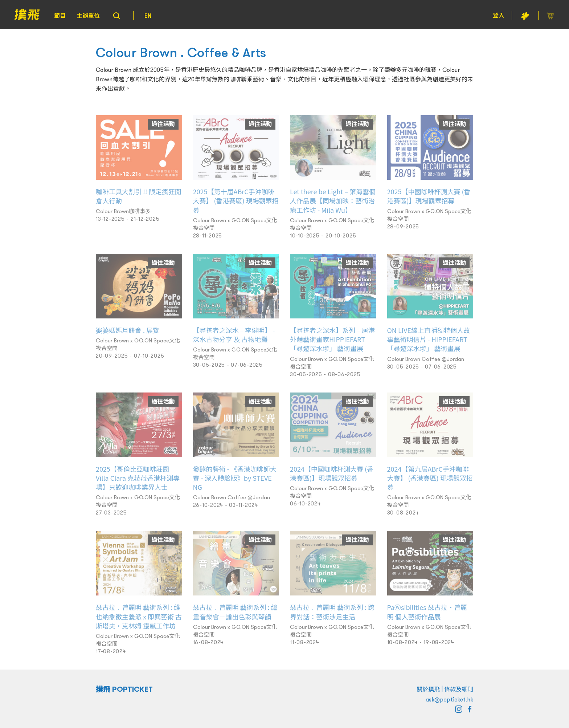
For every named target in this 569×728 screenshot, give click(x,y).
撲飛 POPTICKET (124, 689)
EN (148, 16)
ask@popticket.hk (449, 699)
